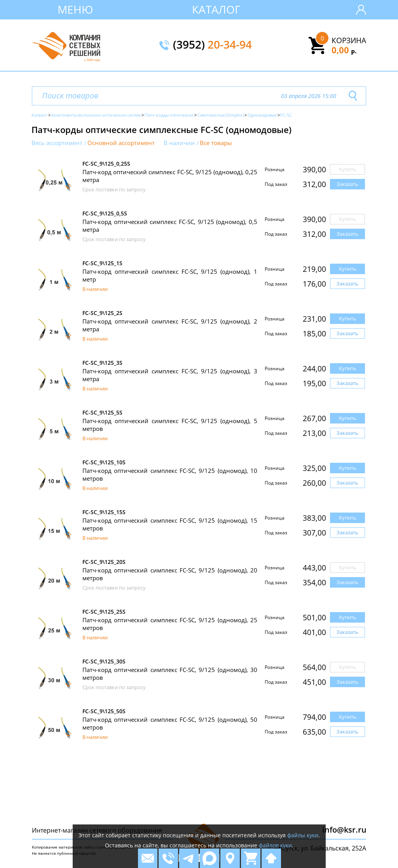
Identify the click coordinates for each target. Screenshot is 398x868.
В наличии (179, 143)
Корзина (349, 40)
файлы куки (303, 835)
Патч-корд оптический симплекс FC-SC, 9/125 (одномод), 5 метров (170, 425)
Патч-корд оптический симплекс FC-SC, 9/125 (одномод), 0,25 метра (170, 176)
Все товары (216, 143)
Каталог (216, 9)
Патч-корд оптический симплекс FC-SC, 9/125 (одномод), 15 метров (170, 524)
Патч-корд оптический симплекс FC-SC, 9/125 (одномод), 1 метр (170, 275)
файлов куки (275, 845)
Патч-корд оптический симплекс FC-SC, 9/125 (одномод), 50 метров (170, 723)
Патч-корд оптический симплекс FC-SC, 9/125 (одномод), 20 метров (170, 574)
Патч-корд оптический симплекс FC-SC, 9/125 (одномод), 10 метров (170, 474)
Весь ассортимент (57, 143)
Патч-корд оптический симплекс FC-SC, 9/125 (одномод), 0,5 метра (170, 226)
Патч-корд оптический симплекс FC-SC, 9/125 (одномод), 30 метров (170, 674)
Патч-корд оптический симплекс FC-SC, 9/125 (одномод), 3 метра (170, 375)
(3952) (212, 45)
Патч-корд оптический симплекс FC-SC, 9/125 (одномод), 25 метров (170, 624)
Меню (75, 9)
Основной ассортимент (121, 143)
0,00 (344, 50)
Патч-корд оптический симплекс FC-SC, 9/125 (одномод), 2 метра (170, 325)
